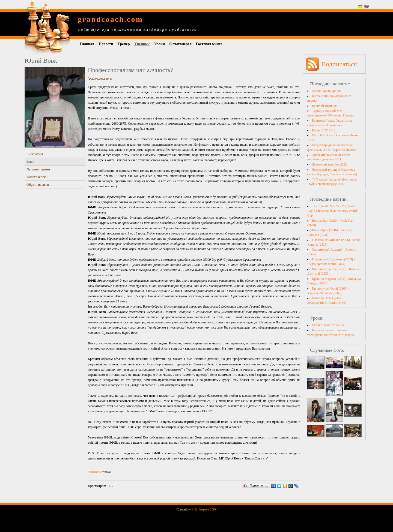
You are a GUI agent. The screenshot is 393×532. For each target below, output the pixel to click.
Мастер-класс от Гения (328, 325)
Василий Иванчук (324, 106)
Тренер (124, 44)
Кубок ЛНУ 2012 (324, 130)
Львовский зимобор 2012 (329, 164)
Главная (87, 44)
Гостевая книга (209, 44)
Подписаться (339, 64)
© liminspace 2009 (204, 509)
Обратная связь (38, 184)
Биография (35, 154)
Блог (30, 162)
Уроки (159, 44)
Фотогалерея (180, 44)
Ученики (142, 44)
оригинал (94, 472)
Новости (106, 44)
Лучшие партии (38, 169)
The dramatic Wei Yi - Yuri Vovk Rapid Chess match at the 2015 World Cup (332, 211)
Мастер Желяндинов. (327, 91)
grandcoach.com (110, 19)
